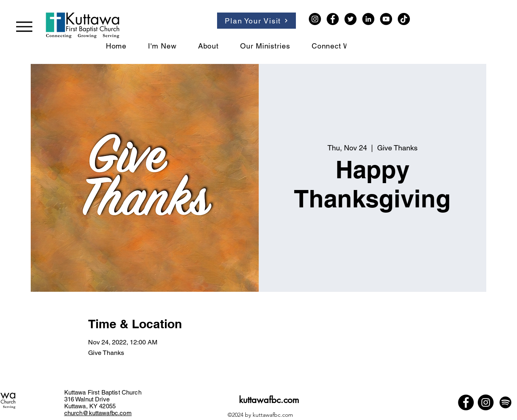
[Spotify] (505, 402)
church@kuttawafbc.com (98, 413)
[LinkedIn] (368, 19)
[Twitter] (350, 19)
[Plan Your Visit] (256, 21)
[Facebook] (333, 19)
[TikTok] (404, 19)
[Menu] (24, 26)
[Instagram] (315, 19)
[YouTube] (386, 19)
